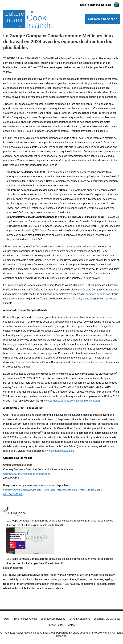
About (6, 619)
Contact (71, 625)
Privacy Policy (55, 625)
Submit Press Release (53, 619)
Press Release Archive (25, 619)
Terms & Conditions (79, 619)
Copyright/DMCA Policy (107, 619)
